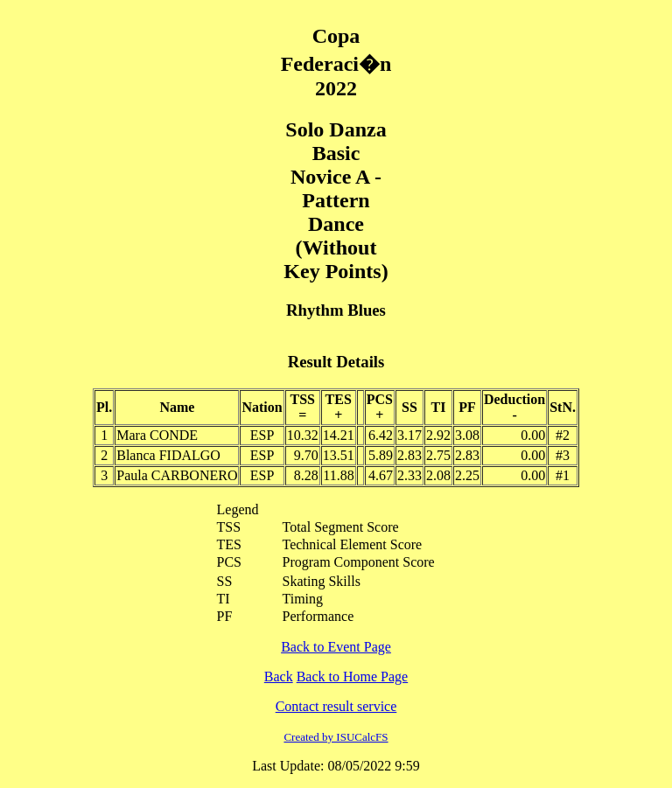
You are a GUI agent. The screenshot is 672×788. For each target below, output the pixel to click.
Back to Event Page (336, 647)
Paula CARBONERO (177, 475)
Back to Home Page (353, 676)
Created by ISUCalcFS (336, 737)
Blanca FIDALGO (168, 455)
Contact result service (336, 706)
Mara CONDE (157, 435)
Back (279, 676)
